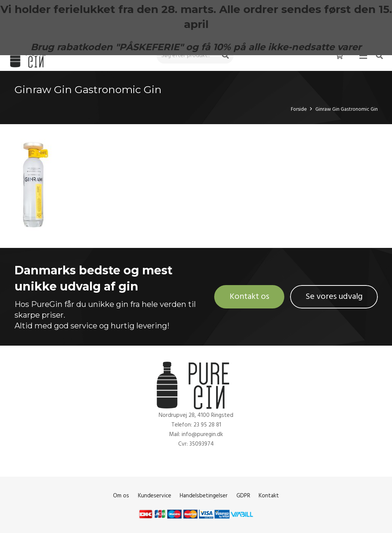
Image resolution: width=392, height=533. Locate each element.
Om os (121, 496)
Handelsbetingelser (204, 496)
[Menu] (363, 56)
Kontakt (269, 496)
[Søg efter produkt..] (195, 56)
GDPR (243, 496)
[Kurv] (339, 56)
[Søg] (225, 56)
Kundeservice (155, 496)
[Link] (30, 56)
